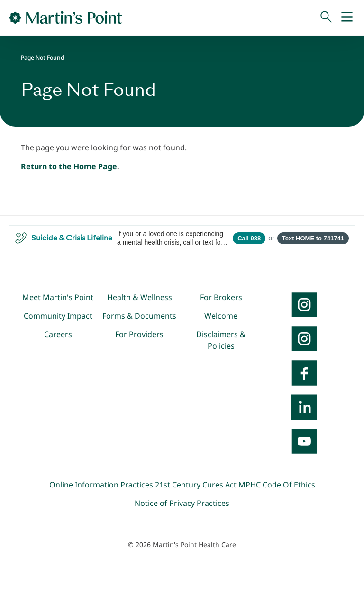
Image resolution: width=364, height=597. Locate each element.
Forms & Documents (139, 316)
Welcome (221, 316)
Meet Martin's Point (58, 297)
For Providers (139, 334)
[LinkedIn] (304, 407)
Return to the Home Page (69, 166)
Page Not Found (42, 58)
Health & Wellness (140, 297)
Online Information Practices (101, 485)
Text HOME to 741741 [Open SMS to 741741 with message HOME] (313, 238)
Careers (58, 334)
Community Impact (58, 316)
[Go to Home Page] (66, 18)
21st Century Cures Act (196, 485)
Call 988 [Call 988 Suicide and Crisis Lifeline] (249, 238)
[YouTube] (304, 441)
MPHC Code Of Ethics (277, 485)
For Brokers (221, 297)
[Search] (326, 18)
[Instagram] (304, 339)
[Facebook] (304, 373)
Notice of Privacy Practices (182, 503)
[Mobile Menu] (347, 18)
